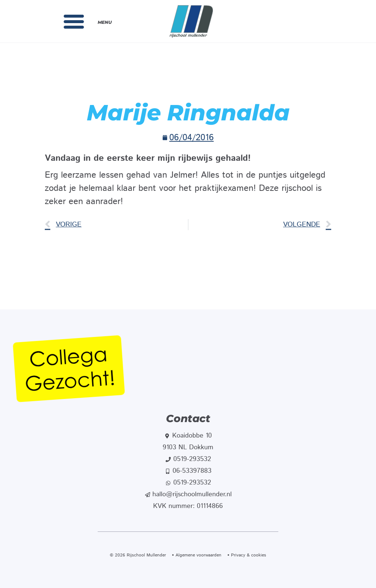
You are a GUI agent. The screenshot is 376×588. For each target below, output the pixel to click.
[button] (74, 21)
